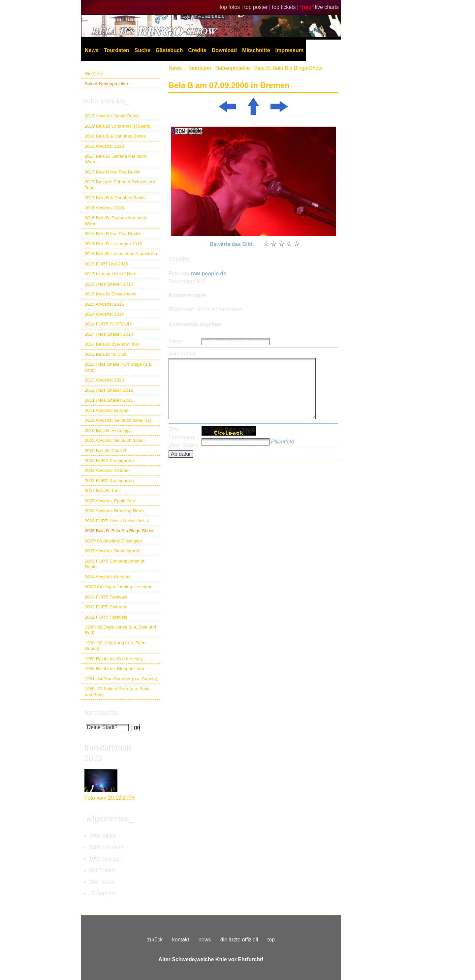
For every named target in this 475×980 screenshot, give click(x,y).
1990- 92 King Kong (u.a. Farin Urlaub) (115, 646)
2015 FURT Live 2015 (106, 264)
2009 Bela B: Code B (106, 451)
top (271, 940)
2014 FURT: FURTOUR (108, 324)
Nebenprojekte (233, 68)
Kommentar (182, 354)
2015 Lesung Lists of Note (111, 274)
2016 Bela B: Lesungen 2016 (113, 244)
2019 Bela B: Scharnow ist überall (118, 126)
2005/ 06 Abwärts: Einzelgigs (113, 541)
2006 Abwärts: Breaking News (114, 511)
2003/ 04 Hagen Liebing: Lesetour (118, 587)
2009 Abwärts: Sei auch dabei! (115, 440)
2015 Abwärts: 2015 (104, 304)
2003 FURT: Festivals (106, 597)
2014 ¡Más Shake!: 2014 (109, 334)
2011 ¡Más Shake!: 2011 (109, 400)
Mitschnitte (256, 50)
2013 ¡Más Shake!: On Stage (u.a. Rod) (118, 367)
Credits (197, 50)
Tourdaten (117, 50)
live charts (327, 7)
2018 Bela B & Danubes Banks (115, 136)
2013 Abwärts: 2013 (104, 380)
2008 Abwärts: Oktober (107, 470)
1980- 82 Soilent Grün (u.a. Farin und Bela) (117, 691)
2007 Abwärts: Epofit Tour (110, 501)
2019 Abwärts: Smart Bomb (112, 116)
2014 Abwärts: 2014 (104, 314)
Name (176, 341)
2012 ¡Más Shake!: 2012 (109, 390)
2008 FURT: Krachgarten (109, 481)
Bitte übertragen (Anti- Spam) (183, 437)
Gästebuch (169, 50)
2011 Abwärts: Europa (107, 410)
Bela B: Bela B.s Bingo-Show (288, 68)
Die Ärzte (94, 74)
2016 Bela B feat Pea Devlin (112, 234)
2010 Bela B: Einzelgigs (108, 430)
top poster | (258, 7)
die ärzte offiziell (239, 940)
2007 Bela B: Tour (102, 490)
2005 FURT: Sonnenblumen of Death (115, 564)
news (205, 940)
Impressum (289, 50)
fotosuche (102, 712)
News (92, 50)
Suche (142, 50)
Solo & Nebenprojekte (106, 84)
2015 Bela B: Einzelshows (110, 294)
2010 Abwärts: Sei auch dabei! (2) (118, 420)
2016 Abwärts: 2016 (104, 208)
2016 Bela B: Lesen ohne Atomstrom (121, 254)
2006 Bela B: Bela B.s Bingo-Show (119, 531)
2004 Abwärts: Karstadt (108, 577)
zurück (155, 940)
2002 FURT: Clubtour (106, 607)
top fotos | (232, 7)
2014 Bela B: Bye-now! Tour (112, 344)
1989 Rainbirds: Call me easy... (115, 659)
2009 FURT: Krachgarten (109, 460)
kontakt (181, 940)
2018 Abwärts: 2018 (104, 146)
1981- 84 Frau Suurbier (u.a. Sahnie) (121, 679)
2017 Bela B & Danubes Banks (115, 198)
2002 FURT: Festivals (106, 617)
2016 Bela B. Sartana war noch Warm (115, 221)
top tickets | (286, 7)
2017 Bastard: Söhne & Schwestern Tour (120, 185)
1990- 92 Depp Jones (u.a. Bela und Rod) (120, 630)
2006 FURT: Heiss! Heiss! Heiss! (117, 521)
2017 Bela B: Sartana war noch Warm (115, 159)
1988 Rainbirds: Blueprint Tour (115, 669)
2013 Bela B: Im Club (106, 354)
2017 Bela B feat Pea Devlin (112, 172)
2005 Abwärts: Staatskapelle (113, 551)
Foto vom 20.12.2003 (109, 798)
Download (224, 50)
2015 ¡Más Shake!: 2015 (109, 284)
